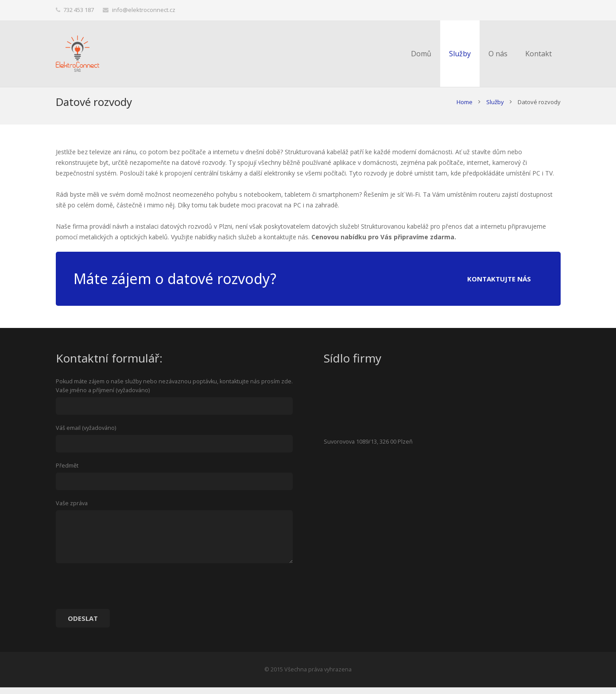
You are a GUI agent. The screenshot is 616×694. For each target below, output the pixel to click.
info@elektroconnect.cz (144, 10)
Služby (495, 109)
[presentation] (123, 596)
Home (465, 109)
